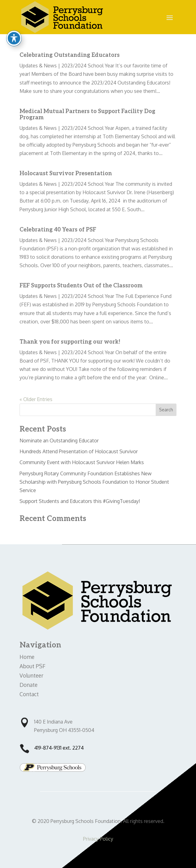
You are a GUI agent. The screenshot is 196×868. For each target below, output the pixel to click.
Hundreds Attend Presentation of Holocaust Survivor (79, 451)
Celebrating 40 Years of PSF (58, 230)
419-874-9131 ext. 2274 (59, 748)
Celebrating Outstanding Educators (70, 55)
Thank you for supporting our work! (70, 342)
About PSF (32, 666)
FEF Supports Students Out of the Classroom (81, 286)
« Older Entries (36, 399)
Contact (29, 694)
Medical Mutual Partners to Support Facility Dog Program (87, 114)
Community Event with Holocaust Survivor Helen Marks (82, 462)
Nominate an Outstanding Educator (59, 441)
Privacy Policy (98, 839)
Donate (29, 685)
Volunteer (31, 675)
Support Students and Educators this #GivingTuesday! (80, 501)
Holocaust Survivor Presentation (66, 174)
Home (27, 657)
